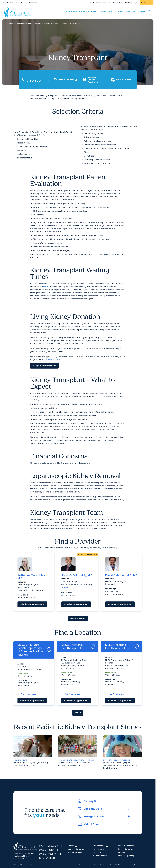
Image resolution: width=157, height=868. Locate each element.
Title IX (117, 865)
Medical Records (100, 856)
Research (33, 3)
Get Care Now (70, 11)
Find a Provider (124, 11)
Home (11, 23)
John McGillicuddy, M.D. (77, 575)
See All (78, 713)
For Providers (95, 3)
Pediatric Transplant (70, 23)
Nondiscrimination (107, 865)
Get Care (97, 852)
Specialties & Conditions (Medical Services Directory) (38, 23)
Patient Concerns (126, 849)
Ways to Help (139, 11)
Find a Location (107, 11)
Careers (107, 3)
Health (24, 3)
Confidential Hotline (76, 849)
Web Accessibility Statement (132, 865)
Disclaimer (83, 865)
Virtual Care (118, 3)
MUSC (5, 3)
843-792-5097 (54, 359)
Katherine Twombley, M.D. (32, 577)
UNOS (46, 287)
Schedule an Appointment (32, 604)
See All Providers (78, 618)
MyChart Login (131, 3)
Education (15, 3)
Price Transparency (126, 856)
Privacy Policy (93, 865)
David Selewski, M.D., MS (121, 575)
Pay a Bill (122, 852)
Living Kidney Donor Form (44, 366)
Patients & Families (88, 11)
